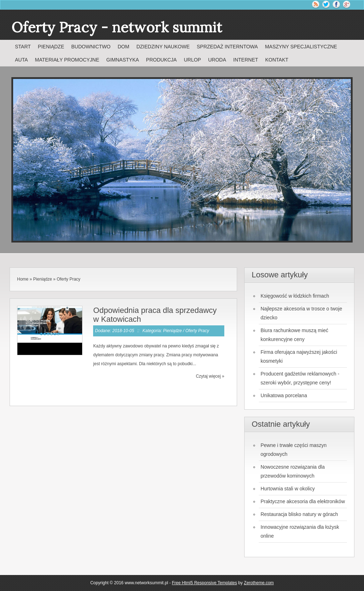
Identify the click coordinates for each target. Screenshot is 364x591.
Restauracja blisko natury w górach (299, 514)
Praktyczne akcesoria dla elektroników (303, 501)
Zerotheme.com (259, 583)
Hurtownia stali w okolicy (288, 489)
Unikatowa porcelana (284, 395)
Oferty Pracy (68, 279)
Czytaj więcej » (210, 376)
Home (23, 279)
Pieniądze (42, 279)
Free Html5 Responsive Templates (205, 583)
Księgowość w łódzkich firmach (295, 296)
